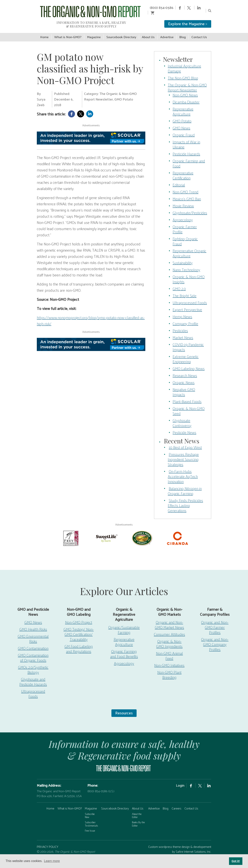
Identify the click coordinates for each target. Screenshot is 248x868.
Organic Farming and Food (189, 158)
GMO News (181, 122)
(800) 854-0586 (154, 8)
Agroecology (183, 214)
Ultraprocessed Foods (190, 297)
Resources (124, 707)
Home (50, 803)
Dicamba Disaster (186, 96)
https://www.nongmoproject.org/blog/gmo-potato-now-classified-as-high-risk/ (91, 315)
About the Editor (137, 810)
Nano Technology (186, 264)
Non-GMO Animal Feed (169, 650)
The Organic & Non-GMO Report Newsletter (187, 82)
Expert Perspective (187, 304)
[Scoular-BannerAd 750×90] (91, 133)
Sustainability (183, 257)
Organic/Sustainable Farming (124, 624)
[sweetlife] (106, 532)
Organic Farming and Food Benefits (124, 648)
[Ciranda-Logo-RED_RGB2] (177, 532)
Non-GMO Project (79, 617)
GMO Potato (182, 115)
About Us (138, 803)
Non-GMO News (185, 89)
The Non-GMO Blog (183, 72)
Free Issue (90, 825)
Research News (185, 370)
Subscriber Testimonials (91, 818)
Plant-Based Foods (187, 396)
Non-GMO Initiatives (169, 660)
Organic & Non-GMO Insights (189, 274)
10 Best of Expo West (185, 442)
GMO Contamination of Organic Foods (33, 652)
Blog (166, 803)
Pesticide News (184, 427)
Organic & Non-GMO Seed (189, 405)
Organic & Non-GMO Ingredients (169, 638)
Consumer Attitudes (169, 629)
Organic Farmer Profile (185, 224)
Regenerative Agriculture (183, 106)
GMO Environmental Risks (33, 633)
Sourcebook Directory (115, 803)
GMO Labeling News (189, 363)
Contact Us (191, 803)
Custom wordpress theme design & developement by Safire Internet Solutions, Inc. (180, 844)
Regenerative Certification (183, 170)
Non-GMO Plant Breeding (169, 669)
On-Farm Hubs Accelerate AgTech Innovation (183, 471)
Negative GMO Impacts (184, 386)
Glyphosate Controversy (182, 417)
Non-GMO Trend (186, 186)
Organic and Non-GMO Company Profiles (215, 639)
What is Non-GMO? (70, 803)
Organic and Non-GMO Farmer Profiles (215, 622)
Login (180, 780)
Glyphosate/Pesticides (190, 207)
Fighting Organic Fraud (185, 236)
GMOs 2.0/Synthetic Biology (33, 664)
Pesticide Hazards (186, 148)
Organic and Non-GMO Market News (169, 619)
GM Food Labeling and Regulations (79, 643)
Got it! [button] (236, 861)
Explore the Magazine (188, 19)
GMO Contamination (33, 643)
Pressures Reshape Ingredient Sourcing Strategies (183, 454)
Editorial (179, 179)
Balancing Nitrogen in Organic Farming (185, 485)
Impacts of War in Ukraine (186, 139)
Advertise (154, 803)
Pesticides (180, 325)
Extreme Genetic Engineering (186, 353)
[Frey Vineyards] (71, 532)
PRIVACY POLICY (48, 841)
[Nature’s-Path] (142, 532)
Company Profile (185, 318)
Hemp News (182, 311)
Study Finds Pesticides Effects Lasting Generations (185, 500)
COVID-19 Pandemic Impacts (188, 341)
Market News (183, 332)
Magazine (91, 803)
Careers (177, 803)
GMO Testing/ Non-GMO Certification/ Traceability (79, 629)
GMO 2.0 (179, 283)
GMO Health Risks (33, 624)
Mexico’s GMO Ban (187, 193)
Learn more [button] (52, 861)
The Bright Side (185, 290)
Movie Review (183, 200)
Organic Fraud (184, 129)
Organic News (184, 377)
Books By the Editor (138, 818)
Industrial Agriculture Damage (184, 63)
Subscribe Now (90, 810)
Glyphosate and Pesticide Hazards (33, 676)
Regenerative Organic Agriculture (189, 248)
